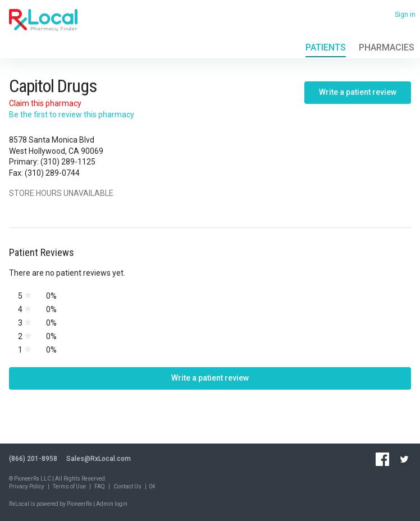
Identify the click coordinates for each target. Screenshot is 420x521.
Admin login (112, 504)
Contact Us (127, 486)
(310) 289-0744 (52, 173)
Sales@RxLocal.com (99, 459)
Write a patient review (358, 92)
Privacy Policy (27, 486)
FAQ (100, 486)
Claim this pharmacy (45, 103)
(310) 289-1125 (68, 162)
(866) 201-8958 (33, 459)
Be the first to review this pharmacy (72, 115)
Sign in (405, 15)
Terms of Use (69, 486)
